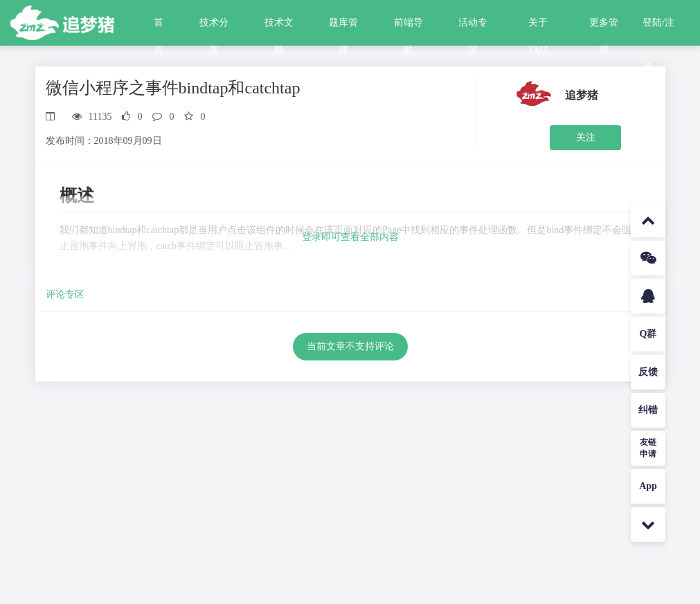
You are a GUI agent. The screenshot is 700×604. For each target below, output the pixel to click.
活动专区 (473, 27)
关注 (586, 137)
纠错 (648, 410)
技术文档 (279, 27)
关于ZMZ (539, 27)
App (648, 486)
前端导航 (409, 27)
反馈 (648, 372)
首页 (159, 27)
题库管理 (343, 27)
